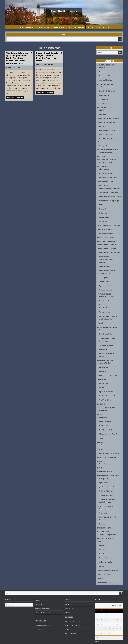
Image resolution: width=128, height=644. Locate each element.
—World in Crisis (104, 568)
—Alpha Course (104, 167)
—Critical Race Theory (106, 295)
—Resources (103, 407)
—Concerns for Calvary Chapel (109, 201)
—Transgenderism (105, 144)
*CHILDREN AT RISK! (105, 107)
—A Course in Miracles (106, 87)
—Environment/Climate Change (109, 76)
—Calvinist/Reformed (106, 179)
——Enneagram (105, 273)
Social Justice (104, 339)
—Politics (101, 560)
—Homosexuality (104, 303)
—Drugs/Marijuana (105, 418)
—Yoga (100, 434)
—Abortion (102, 109)
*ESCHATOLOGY (103, 401)
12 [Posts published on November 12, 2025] (109, 618)
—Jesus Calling (104, 95)
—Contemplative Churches (108, 244)
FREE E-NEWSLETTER (58, 27)
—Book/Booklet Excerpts (107, 91)
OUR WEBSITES (71, 603)
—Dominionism (103, 328)
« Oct (97, 635)
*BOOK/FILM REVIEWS (105, 84)
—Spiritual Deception (106, 389)
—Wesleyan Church (105, 229)
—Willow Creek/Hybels (106, 233)
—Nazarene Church (105, 217)
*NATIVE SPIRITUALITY (105, 468)
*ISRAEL (100, 438)
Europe (100, 572)
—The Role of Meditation (107, 494)
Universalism (104, 347)
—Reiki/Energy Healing (106, 426)
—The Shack (102, 103)
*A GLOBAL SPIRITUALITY (107, 65)
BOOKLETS (69, 611)
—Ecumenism (103, 72)
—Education (102, 125)
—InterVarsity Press (105, 161)
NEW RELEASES (79, 27)
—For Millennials (104, 299)
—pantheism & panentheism (108, 482)
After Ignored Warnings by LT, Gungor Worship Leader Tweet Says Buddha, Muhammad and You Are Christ (17, 58)
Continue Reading (16, 99)
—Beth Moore (104, 262)
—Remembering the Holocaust (109, 449)
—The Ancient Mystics (106, 289)
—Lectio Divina (104, 281)
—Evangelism (103, 368)
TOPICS (68, 623)
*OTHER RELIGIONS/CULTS (107, 512)
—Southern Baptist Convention (109, 225)
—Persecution (103, 381)
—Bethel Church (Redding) (108, 175)
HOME (21, 27)
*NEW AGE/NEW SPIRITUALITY (108, 472)
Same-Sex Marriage (106, 306)
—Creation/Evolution (105, 360)
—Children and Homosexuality (109, 117)
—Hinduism (102, 515)
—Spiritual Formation (106, 285)
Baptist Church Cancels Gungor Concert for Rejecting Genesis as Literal (47, 57)
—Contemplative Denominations (110, 252)
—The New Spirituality (106, 490)
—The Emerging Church (107, 336)
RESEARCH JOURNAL (93, 27)
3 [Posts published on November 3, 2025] (101, 614)
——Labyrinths (104, 277)
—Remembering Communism (109, 314)
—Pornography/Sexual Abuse (109, 564)
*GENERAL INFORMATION (106, 404)
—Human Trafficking (105, 552)
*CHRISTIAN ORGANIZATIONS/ (108, 148)
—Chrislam (102, 68)
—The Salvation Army (106, 151)
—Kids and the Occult (106, 134)
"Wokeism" (102, 321)
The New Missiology (106, 343)
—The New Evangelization (107, 529)
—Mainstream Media (105, 556)
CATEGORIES (30, 27)
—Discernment (103, 364)
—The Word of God (105, 397)
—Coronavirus (103, 414)
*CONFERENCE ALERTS (106, 237)
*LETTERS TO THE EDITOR (107, 453)
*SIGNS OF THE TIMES (105, 533)
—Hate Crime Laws (105, 548)
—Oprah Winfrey (104, 478)
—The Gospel (103, 508)
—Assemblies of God (106, 171)
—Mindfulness (103, 422)
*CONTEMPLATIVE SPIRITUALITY (109, 241)
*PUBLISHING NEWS (104, 523)
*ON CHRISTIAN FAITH (105, 501)
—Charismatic (103, 183)
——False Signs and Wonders (110, 186)
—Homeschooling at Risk (107, 129)
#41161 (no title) (71, 627)
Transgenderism (105, 310)
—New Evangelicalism (106, 332)
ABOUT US (106, 27)
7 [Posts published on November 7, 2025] (117, 614)
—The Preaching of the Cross (109, 393)
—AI (99, 536)
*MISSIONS (101, 457)
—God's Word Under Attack (108, 372)
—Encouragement (104, 504)
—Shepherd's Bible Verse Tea (109, 430)
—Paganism (102, 519)
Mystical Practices (105, 497)
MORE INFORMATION (73, 619)
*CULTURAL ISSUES (104, 293)
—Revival (101, 385)
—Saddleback (103, 221)
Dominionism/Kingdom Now (109, 190)
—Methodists (103, 213)
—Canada (101, 540)
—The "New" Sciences (106, 486)
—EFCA (101, 205)
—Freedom (102, 544)
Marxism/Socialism (106, 317)
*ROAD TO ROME (103, 527)
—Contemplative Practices (107, 270)
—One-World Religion (106, 80)
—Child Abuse (103, 113)
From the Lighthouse (64, 11)
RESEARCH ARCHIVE (43, 27)
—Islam (100, 445)
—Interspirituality (104, 474)
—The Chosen (103, 99)
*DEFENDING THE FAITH (106, 357)
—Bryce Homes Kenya (106, 460)
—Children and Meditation (107, 121)
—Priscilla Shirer (105, 266)
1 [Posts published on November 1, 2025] (121, 609)
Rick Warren (103, 354)
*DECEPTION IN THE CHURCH (108, 325)
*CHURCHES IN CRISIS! (105, 165)
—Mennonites (103, 209)
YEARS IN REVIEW (104, 576)
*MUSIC (100, 464)
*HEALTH (100, 411)
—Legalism (102, 376)
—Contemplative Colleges (107, 248)
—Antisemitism (103, 441)
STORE (70, 27)
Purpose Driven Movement (107, 351)
